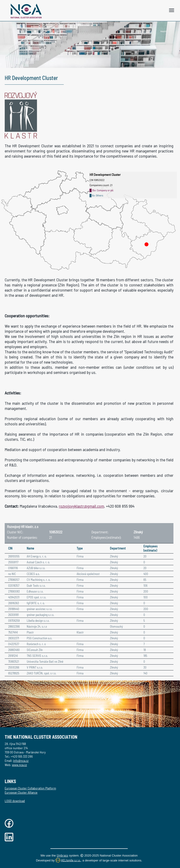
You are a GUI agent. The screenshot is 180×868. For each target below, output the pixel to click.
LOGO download (15, 801)
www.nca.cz (19, 765)
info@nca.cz (21, 761)
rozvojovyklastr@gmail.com (81, 506)
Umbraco (62, 855)
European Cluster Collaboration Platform (30, 788)
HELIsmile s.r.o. (71, 860)
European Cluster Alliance (21, 792)
